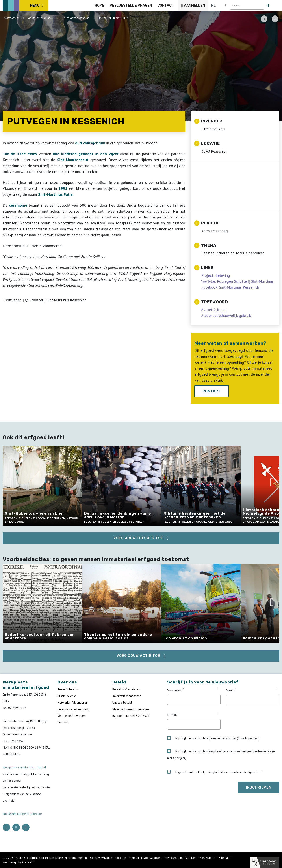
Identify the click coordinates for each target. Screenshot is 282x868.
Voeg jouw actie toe (138, 656)
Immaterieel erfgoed (41, 18)
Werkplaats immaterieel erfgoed (24, 767)
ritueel (221, 310)
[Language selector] (264, 6)
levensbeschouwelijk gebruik (227, 315)
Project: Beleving (216, 275)
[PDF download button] (264, 19)
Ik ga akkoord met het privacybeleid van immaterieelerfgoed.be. (214, 772)
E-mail (172, 715)
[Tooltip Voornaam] (218, 689)
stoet (208, 310)
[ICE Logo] (26, 6)
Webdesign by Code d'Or (19, 862)
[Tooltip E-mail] (218, 713)
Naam (230, 690)
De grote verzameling (76, 18)
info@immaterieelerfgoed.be (22, 814)
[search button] (277, 6)
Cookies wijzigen (101, 858)
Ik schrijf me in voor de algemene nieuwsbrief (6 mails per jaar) (213, 738)
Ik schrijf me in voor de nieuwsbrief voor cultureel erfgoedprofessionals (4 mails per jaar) (221, 755)
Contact (212, 391)
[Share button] (275, 19)
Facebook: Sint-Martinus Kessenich (230, 287)
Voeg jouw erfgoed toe (138, 538)
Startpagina (11, 18)
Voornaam (175, 690)
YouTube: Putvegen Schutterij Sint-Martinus (237, 281)
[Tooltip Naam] (277, 689)
